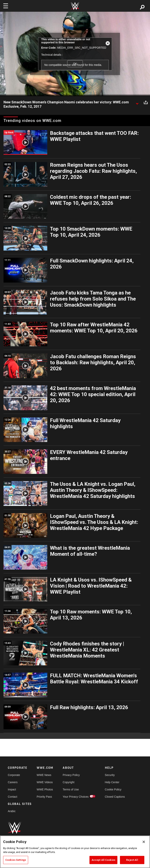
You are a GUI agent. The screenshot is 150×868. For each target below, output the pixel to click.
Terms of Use (71, 789)
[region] (75, 852)
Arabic (12, 811)
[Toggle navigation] (6, 6)
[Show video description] (137, 102)
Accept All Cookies (103, 860)
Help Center (112, 782)
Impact (12, 789)
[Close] (144, 842)
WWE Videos (45, 782)
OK (75, 64)
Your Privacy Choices (76, 797)
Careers (13, 782)
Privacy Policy (71, 775)
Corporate (14, 775)
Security (110, 775)
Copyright (69, 782)
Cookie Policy (113, 789)
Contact (12, 797)
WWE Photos (45, 789)
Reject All (132, 860)
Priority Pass (44, 797)
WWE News (44, 775)
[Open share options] (146, 102)
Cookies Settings (16, 860)
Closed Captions (115, 797)
